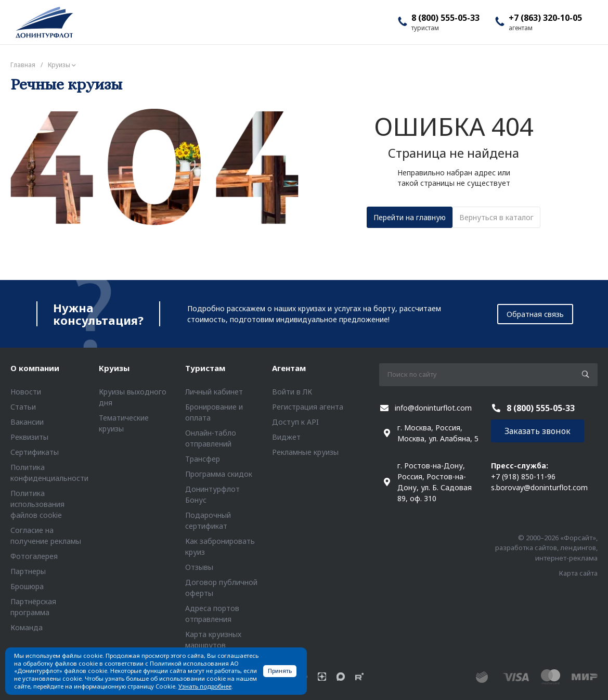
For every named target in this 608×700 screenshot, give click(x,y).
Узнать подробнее (205, 686)
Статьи (23, 407)
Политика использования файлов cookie (37, 504)
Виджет (286, 437)
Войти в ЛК (292, 392)
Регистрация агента (308, 407)
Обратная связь (535, 314)
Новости (26, 392)
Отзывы (199, 567)
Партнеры (28, 571)
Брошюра (27, 586)
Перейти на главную (410, 217)
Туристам (205, 368)
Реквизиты (29, 437)
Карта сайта (578, 573)
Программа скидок (219, 474)
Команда (27, 627)
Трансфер (203, 459)
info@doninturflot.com (433, 408)
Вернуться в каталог (496, 217)
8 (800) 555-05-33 (445, 18)
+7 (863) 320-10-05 (545, 18)
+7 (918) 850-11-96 (523, 476)
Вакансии (27, 422)
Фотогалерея (34, 556)
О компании (35, 368)
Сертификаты (35, 452)
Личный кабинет (214, 392)
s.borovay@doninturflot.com (539, 487)
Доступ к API (295, 422)
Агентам (289, 368)
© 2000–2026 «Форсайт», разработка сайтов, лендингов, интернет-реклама (546, 548)
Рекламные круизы (305, 452)
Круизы (114, 368)
